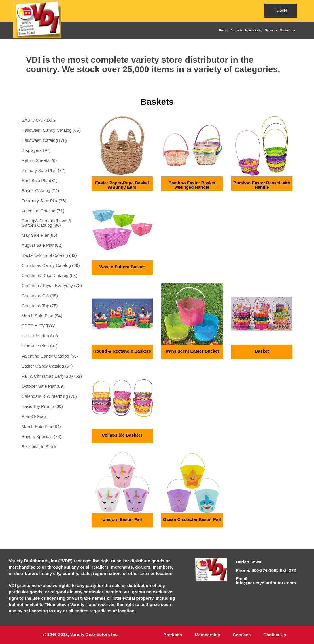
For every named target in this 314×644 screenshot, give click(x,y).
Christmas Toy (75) (40, 306)
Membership (254, 30)
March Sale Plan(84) (41, 426)
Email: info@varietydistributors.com (266, 581)
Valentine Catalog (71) (43, 211)
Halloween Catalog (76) (44, 140)
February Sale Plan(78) (44, 201)
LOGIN (281, 10)
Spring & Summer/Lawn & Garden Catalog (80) (47, 223)
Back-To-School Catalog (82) (49, 255)
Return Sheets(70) (39, 160)
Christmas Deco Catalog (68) (49, 275)
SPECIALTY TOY (38, 326)
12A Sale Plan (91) (40, 346)
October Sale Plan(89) (43, 386)
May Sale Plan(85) (39, 235)
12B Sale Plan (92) (40, 336)
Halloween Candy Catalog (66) (51, 130)
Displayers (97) (36, 150)
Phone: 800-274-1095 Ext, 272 (266, 570)
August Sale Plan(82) (42, 245)
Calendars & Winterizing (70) (49, 396)
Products (236, 30)
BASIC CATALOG (39, 120)
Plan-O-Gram (34, 416)
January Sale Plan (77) (44, 170)
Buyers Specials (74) (41, 436)
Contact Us (287, 30)
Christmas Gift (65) (40, 296)
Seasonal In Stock (39, 447)
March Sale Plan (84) (42, 316)
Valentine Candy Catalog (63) (50, 356)
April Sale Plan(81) (40, 180)
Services (271, 30)
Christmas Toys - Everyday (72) (52, 285)
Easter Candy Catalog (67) (47, 366)
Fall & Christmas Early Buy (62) (52, 376)
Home (223, 30)
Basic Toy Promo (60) (42, 406)
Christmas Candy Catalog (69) (51, 265)
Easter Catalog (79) (40, 191)
